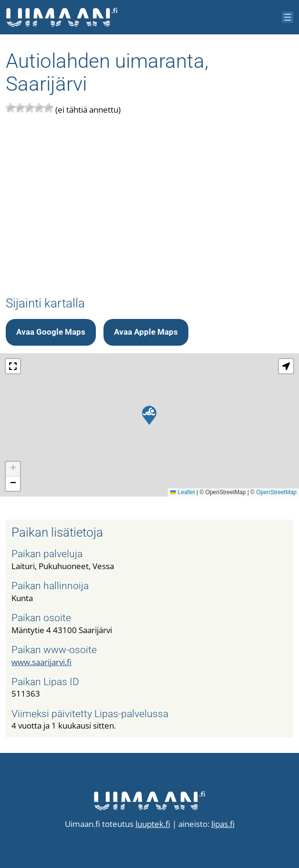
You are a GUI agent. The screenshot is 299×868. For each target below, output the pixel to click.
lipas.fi (223, 824)
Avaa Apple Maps (146, 332)
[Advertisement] (149, 206)
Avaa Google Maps (51, 332)
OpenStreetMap (276, 492)
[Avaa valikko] (288, 17)
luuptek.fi (153, 824)
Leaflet (182, 492)
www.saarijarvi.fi (41, 662)
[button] (149, 415)
